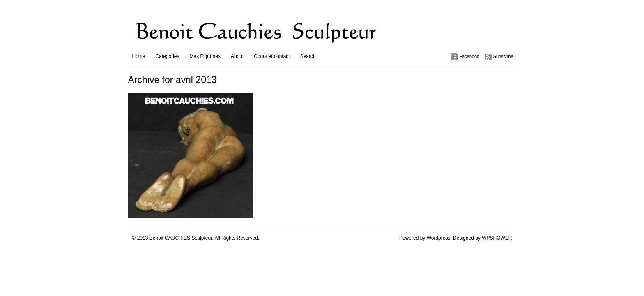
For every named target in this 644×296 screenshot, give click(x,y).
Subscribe (503, 56)
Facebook (469, 56)
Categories (168, 56)
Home (139, 56)
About (237, 56)
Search (308, 56)
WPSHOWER (497, 238)
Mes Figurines (205, 56)
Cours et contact (272, 56)
